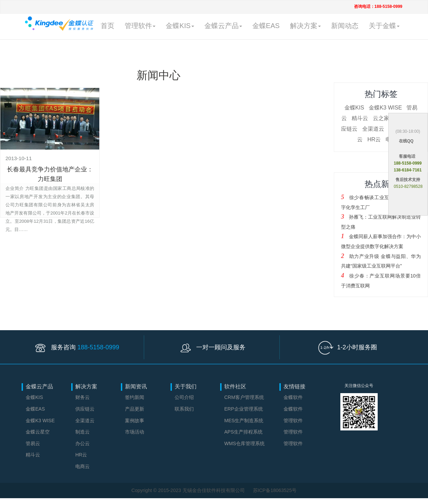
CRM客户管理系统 (244, 397)
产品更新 (135, 409)
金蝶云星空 (38, 432)
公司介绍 (184, 397)
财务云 (83, 397)
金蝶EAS (266, 26)
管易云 (33, 443)
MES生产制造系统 (244, 421)
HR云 (374, 139)
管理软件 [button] (140, 26)
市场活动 (135, 432)
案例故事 (135, 421)
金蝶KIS (354, 108)
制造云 (83, 432)
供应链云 (85, 409)
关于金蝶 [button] (384, 26)
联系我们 (184, 409)
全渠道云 (373, 129)
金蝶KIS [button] (180, 26)
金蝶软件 (293, 397)
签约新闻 (135, 397)
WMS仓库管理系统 (244, 443)
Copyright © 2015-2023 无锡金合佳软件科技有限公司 (189, 490)
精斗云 (360, 118)
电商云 (83, 466)
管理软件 (293, 421)
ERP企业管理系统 (244, 409)
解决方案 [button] (305, 26)
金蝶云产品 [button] (223, 26)
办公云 (83, 443)
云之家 (381, 118)
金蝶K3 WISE (385, 108)
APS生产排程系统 (243, 432)
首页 (108, 26)
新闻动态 (345, 26)
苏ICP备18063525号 (275, 490)
